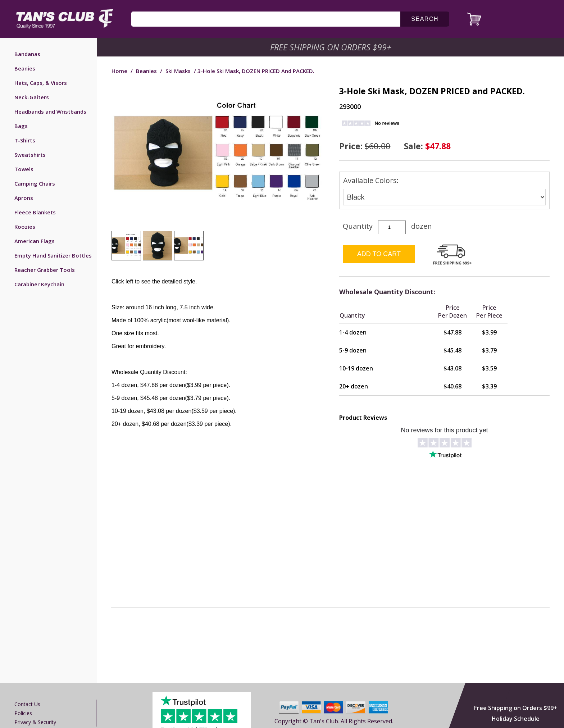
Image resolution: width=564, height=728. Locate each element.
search (425, 19)
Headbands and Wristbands (50, 112)
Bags (21, 126)
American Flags (35, 241)
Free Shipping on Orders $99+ (516, 708)
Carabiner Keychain (39, 284)
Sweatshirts (30, 155)
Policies (23, 713)
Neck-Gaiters (32, 97)
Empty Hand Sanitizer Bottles (53, 255)
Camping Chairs (35, 183)
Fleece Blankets (35, 212)
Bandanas (27, 54)
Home (119, 71)
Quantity (358, 226)
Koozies (25, 227)
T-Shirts (25, 140)
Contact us (27, 704)
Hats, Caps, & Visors (41, 83)
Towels (24, 169)
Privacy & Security (35, 722)
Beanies (25, 68)
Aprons (24, 198)
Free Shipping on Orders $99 (331, 47)
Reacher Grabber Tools (45, 270)
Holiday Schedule (516, 719)
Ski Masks (178, 71)
